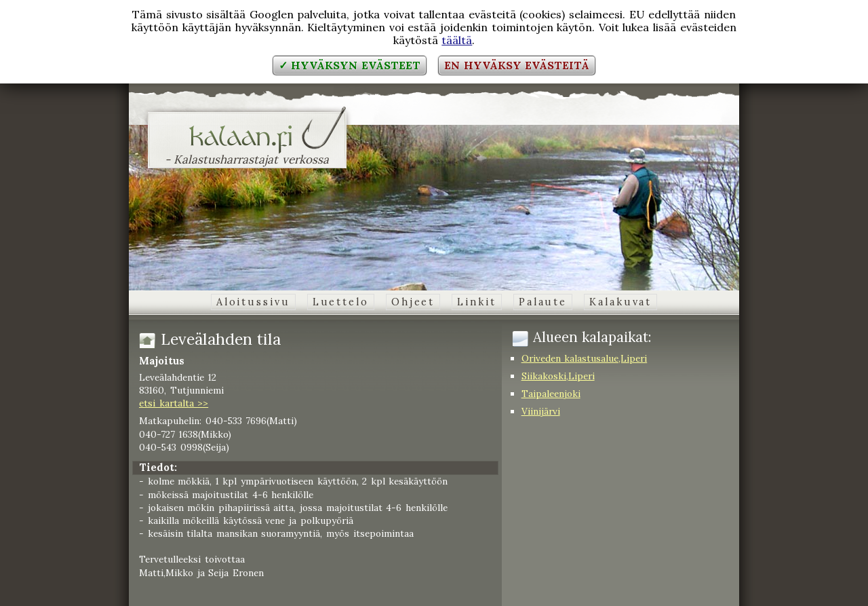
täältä (457, 40)
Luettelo (341, 302)
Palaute (543, 302)
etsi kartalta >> (174, 403)
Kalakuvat (620, 302)
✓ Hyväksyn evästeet (350, 65)
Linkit (476, 302)
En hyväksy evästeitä (517, 65)
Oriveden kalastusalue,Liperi (585, 358)
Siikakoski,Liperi (558, 376)
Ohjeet (413, 302)
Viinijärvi (541, 411)
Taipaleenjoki (551, 394)
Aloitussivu (253, 302)
